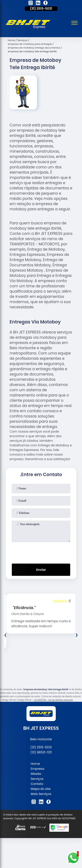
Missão (36, 774)
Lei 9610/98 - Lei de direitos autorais (53, 700)
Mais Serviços (41, 794)
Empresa (37, 769)
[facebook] (45, 3)
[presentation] (41, 552)
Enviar (41, 570)
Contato (37, 784)
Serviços (37, 779)
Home (35, 764)
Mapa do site (41, 789)
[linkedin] (38, 3)
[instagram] (31, 3)
